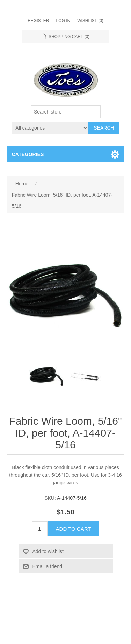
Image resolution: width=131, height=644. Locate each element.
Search (104, 128)
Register (38, 21)
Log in (63, 21)
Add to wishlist (48, 551)
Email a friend (48, 566)
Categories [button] (28, 154)
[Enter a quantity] (40, 529)
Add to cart (74, 529)
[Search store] (66, 112)
